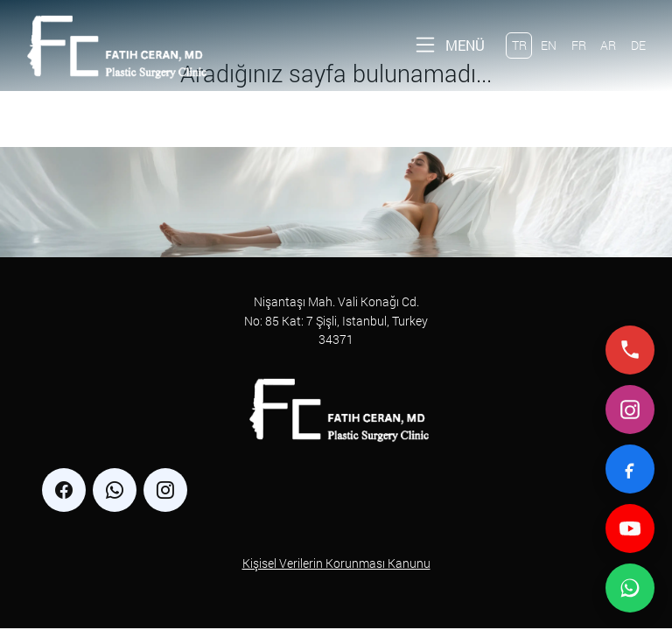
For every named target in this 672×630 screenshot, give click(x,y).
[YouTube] (630, 528)
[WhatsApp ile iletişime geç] (630, 588)
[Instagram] (630, 409)
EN (549, 45)
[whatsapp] (115, 490)
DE (638, 45)
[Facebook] (630, 469)
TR (519, 45)
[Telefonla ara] (630, 350)
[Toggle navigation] (448, 45)
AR (608, 45)
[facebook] (64, 490)
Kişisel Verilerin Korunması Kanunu (336, 563)
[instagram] (165, 490)
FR (579, 45)
